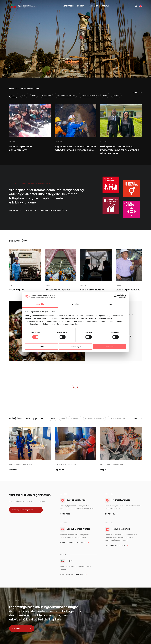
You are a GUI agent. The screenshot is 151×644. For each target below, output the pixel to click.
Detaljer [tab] (75, 304)
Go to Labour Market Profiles (73, 543)
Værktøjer (94, 6)
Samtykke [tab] (40, 304)
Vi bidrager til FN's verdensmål (51, 210)
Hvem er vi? (14, 210)
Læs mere (16, 628)
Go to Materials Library (115, 546)
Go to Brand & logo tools (72, 574)
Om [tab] (111, 304)
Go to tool (65, 514)
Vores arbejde (69, 6)
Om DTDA (81, 6)
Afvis (42, 347)
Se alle (136, 92)
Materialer (105, 6)
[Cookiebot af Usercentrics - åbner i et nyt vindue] (116, 296)
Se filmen (29, 210)
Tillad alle (109, 347)
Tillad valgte (75, 347)
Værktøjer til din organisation (24, 510)
